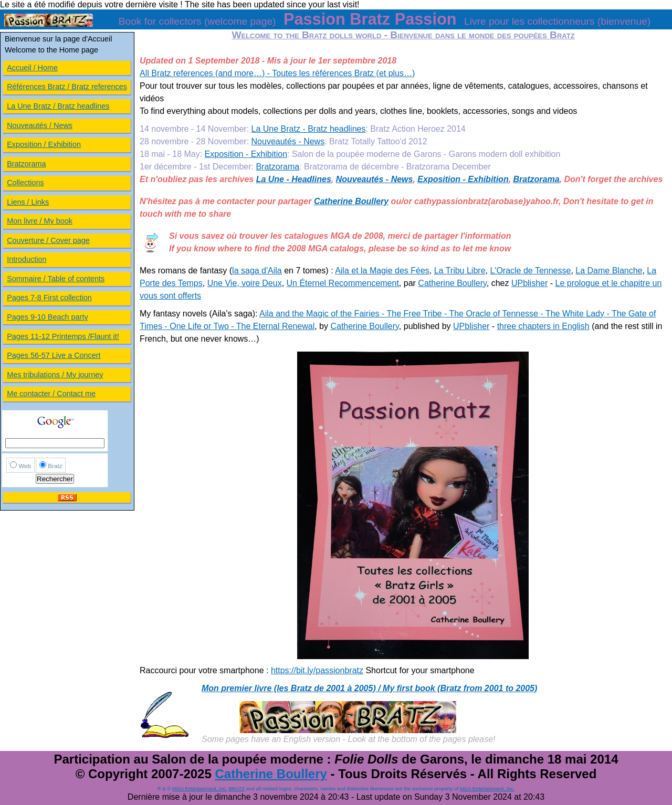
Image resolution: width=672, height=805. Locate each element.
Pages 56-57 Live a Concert (54, 355)
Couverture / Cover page (48, 240)
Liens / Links (28, 202)
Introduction (27, 259)
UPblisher (529, 283)
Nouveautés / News (40, 125)
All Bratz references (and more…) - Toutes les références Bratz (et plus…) (277, 73)
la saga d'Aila (257, 271)
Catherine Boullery (351, 201)
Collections (25, 183)
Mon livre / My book (40, 221)
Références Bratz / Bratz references (67, 87)
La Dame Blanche (609, 271)
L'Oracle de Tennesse (530, 271)
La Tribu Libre (460, 271)
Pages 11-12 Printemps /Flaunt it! (63, 336)
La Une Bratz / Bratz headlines (58, 106)
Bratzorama (277, 167)
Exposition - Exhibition (246, 154)
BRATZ (237, 788)
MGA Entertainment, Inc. (200, 788)
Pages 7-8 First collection (49, 298)
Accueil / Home (32, 68)
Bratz (55, 466)
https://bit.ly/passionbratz (317, 670)
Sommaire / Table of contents (56, 279)
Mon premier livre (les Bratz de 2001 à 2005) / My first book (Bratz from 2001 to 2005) (369, 688)
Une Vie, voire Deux (245, 283)
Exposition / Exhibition (44, 144)
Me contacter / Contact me (51, 394)
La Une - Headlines (294, 179)
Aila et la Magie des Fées (382, 271)
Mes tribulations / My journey (55, 375)
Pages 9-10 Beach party (47, 317)
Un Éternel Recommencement (343, 283)
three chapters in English (543, 326)
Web (25, 466)
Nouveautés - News (288, 141)
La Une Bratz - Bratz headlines (309, 129)
